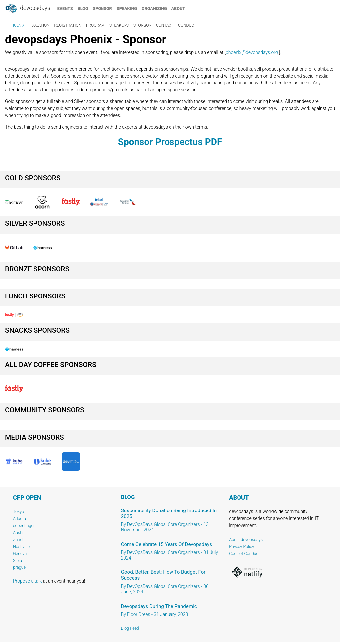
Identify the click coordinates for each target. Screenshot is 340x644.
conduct (187, 25)
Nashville (21, 546)
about (178, 8)
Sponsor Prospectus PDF (170, 142)
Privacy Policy (241, 546)
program (95, 25)
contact (165, 25)
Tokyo (18, 512)
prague (19, 567)
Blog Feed (130, 628)
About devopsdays (246, 539)
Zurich (19, 539)
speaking (127, 8)
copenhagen (24, 526)
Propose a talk (27, 581)
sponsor (102, 8)
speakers (119, 25)
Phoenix (17, 25)
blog (83, 8)
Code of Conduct (244, 553)
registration (68, 25)
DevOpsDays (28, 9)
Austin (19, 533)
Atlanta (19, 519)
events (65, 8)
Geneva (20, 553)
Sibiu (17, 560)
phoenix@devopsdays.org (252, 52)
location (40, 25)
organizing (154, 8)
